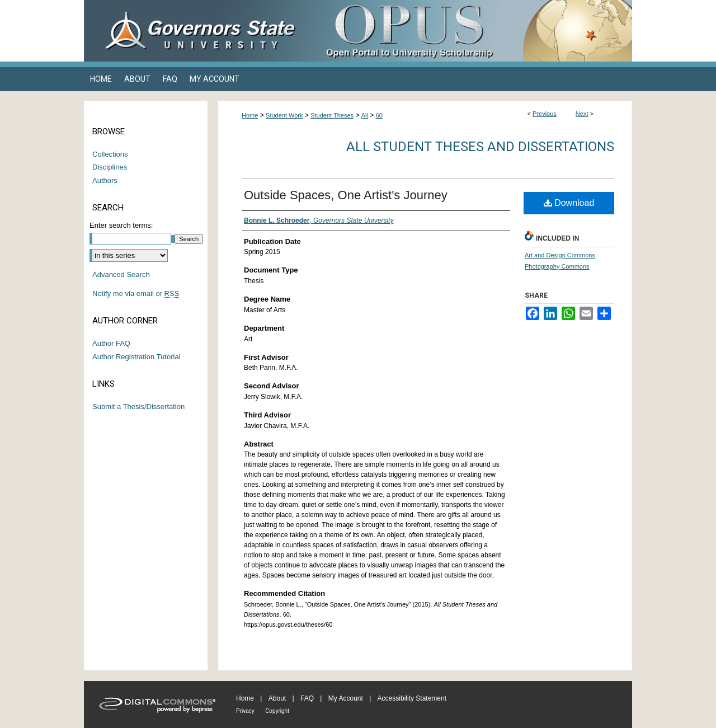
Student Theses (332, 115)
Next (582, 114)
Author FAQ (111, 343)
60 (379, 115)
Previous (545, 114)
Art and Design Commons (560, 255)
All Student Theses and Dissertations (480, 147)
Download (569, 203)
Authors (105, 180)
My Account (346, 698)
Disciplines (110, 167)
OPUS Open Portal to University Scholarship (470, 31)
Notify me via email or (136, 294)
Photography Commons (557, 266)
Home (250, 115)
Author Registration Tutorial (136, 357)
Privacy (245, 711)
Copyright (277, 711)
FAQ (307, 698)
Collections (110, 154)
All (365, 115)
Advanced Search (121, 274)
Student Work (284, 115)
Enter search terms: (121, 225)
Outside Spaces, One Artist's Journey (346, 195)
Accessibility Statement (412, 698)
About (277, 698)
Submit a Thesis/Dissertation (138, 407)
